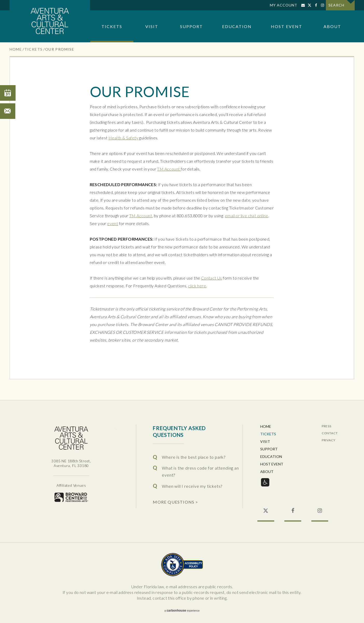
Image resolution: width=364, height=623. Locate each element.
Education (237, 26)
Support (191, 26)
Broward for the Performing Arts (71, 497)
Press (327, 426)
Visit (152, 26)
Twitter (310, 5)
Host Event (287, 26)
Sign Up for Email (303, 5)
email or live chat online (246, 216)
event (113, 223)
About (332, 26)
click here (197, 286)
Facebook (316, 5)
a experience (182, 611)
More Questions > (175, 502)
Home (16, 49)
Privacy (329, 440)
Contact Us (212, 278)
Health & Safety (123, 138)
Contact (330, 433)
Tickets (112, 26)
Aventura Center (50, 21)
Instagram (323, 5)
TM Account (169, 169)
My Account (284, 5)
